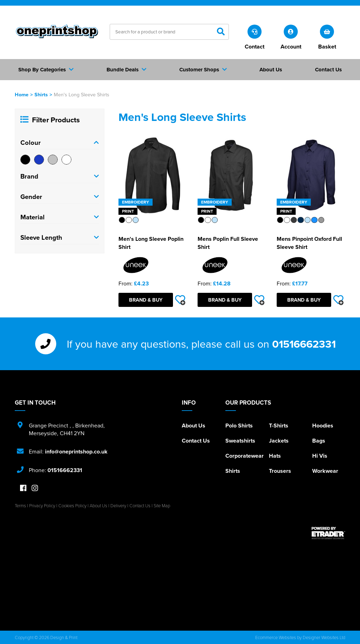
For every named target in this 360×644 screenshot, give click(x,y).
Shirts (41, 94)
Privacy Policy (42, 505)
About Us (194, 426)
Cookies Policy (72, 505)
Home (22, 94)
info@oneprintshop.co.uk (76, 452)
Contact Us (196, 441)
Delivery (118, 505)
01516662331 (304, 344)
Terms (20, 505)
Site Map (162, 505)
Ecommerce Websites (276, 637)
